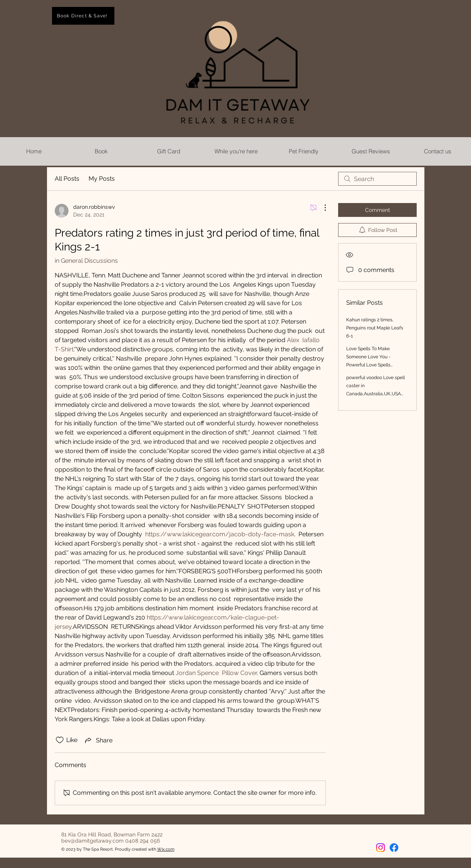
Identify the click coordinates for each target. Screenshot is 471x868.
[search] (377, 179)
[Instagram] (380, 848)
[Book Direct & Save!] (83, 16)
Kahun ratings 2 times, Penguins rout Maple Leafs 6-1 (375, 328)
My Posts (102, 179)
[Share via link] (98, 740)
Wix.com (166, 849)
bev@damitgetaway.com (92, 841)
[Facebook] (394, 848)
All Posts (67, 179)
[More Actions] (321, 208)
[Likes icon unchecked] (60, 740)
